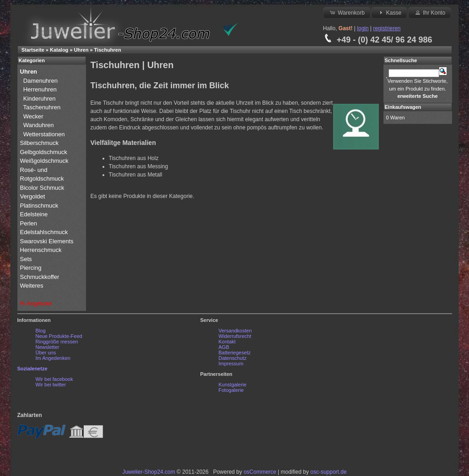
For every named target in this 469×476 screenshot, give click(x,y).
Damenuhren (40, 81)
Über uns (46, 353)
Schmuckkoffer (40, 277)
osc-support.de (328, 472)
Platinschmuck (40, 206)
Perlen (30, 223)
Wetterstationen (44, 134)
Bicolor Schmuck (43, 188)
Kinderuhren (40, 99)
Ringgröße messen (57, 342)
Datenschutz (233, 358)
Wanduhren (39, 125)
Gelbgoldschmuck (45, 152)
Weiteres (33, 286)
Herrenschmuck (42, 250)
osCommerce (260, 472)
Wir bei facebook (54, 379)
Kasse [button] (389, 12)
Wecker (33, 116)
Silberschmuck (40, 143)
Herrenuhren (40, 89)
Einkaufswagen (403, 107)
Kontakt (227, 342)
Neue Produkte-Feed (59, 336)
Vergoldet (34, 196)
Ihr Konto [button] (430, 12)
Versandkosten (235, 331)
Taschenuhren (42, 107)
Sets (26, 259)
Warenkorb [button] (347, 12)
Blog (41, 331)
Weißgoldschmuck (45, 161)
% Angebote (36, 303)
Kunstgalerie (233, 385)
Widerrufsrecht (235, 336)
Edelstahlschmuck (44, 232)
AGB (224, 347)
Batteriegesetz (235, 353)
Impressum (231, 364)
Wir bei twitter (51, 385)
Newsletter (48, 347)
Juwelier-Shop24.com (148, 472)
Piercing (31, 268)
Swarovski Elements (47, 241)
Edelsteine (35, 214)
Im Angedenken (53, 358)
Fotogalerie (231, 390)
